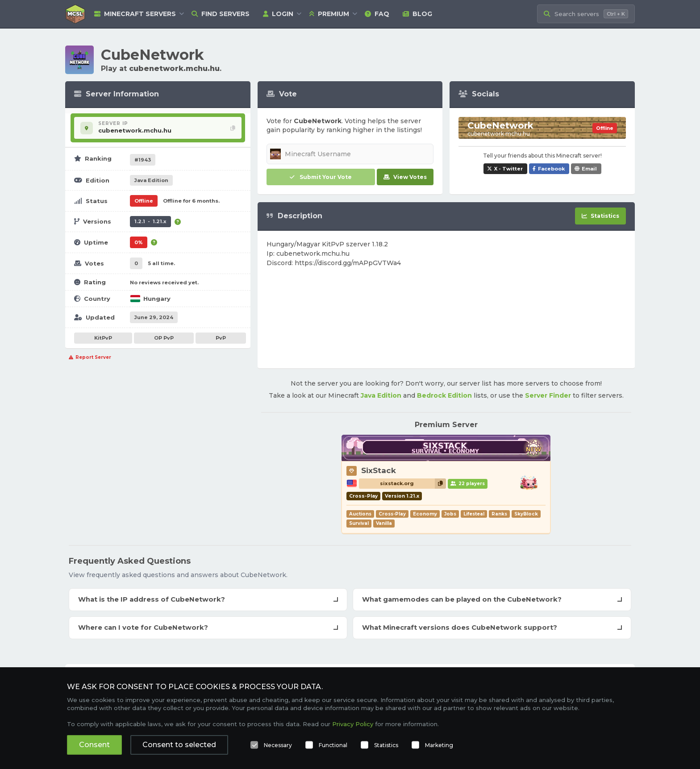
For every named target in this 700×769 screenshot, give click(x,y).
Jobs (450, 514)
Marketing (439, 745)
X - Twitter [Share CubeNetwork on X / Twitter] (508, 169)
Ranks (499, 514)
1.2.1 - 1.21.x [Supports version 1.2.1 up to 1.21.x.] (150, 221)
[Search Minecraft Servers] (586, 14)
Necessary (278, 745)
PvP (221, 338)
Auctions (360, 514)
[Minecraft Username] (350, 154)
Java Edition (381, 395)
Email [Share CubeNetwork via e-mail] (589, 169)
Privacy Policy (353, 724)
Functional (333, 745)
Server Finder (548, 395)
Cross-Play (392, 514)
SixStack (379, 470)
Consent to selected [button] (179, 745)
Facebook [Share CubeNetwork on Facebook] (551, 169)
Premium (329, 14)
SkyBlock (526, 514)
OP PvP (164, 338)
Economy (425, 514)
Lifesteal (474, 514)
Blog (417, 14)
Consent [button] (94, 745)
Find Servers (221, 14)
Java (151, 180)
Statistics (386, 745)
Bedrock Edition (444, 395)
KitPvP (103, 338)
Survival (359, 523)
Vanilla (384, 523)
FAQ (377, 14)
